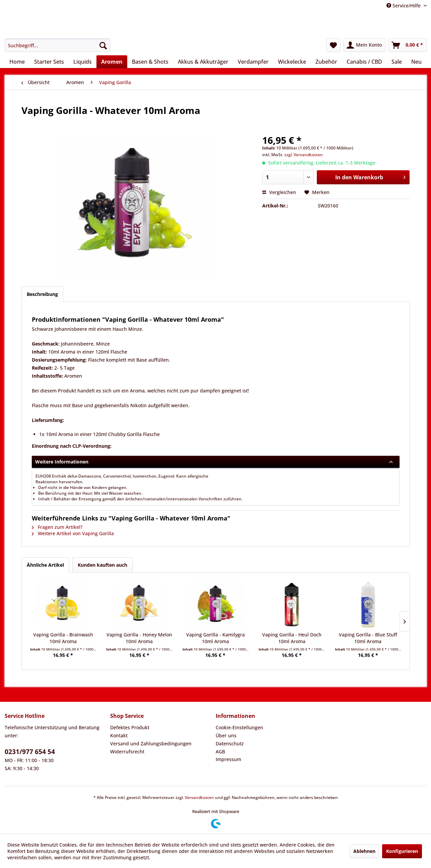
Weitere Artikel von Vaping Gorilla (73, 533)
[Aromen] (112, 62)
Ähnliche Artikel (45, 565)
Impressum (228, 759)
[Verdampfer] (253, 62)
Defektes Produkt (130, 727)
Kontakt (119, 735)
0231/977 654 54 (30, 752)
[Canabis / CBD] (364, 62)
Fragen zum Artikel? (57, 527)
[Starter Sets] (49, 62)
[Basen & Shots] (150, 62)
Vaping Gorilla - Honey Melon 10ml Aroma (139, 638)
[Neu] (416, 62)
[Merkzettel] (333, 45)
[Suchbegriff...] (57, 45)
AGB (220, 752)
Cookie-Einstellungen (239, 727)
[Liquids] (83, 62)
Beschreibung (42, 294)
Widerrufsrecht (127, 752)
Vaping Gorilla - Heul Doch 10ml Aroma (292, 638)
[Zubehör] (326, 62)
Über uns (226, 735)
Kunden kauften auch (102, 565)
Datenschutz (230, 743)
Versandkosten (199, 797)
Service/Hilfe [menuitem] (404, 6)
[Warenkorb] (408, 45)
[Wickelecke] (292, 62)
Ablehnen (364, 851)
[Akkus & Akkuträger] (203, 62)
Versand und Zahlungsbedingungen (151, 743)
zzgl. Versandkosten (304, 155)
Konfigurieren (402, 851)
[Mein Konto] (365, 45)
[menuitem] (57, 45)
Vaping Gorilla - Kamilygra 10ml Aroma (215, 638)
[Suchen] (103, 45)
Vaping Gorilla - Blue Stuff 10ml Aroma (368, 638)
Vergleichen (279, 192)
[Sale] (397, 62)
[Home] (17, 62)
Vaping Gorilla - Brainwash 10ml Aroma (63, 638)
